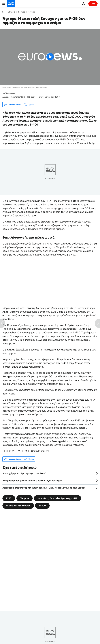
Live (93, 4)
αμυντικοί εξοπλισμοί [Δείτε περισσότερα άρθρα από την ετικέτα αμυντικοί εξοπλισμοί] (18, 506)
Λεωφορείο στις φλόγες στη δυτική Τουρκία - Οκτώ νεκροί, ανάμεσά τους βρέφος (44, 488)
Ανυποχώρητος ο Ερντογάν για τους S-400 (24, 473)
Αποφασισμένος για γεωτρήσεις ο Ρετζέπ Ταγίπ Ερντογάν (32, 481)
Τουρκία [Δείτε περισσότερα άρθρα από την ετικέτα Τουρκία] (25, 498)
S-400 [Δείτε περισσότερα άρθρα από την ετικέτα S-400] (42, 506)
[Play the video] (50, 57)
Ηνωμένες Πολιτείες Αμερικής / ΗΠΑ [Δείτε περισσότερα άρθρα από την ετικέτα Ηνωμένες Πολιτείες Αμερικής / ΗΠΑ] (58, 498)
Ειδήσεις (11, 12)
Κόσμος (22, 12)
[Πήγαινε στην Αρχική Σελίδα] (11, 4)
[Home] (3, 12)
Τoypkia (32, 12)
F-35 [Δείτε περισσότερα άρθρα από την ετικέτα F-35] (9, 498)
